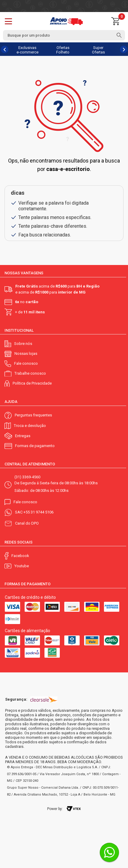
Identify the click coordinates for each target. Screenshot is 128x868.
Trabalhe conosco (30, 373)
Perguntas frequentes (33, 415)
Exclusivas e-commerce (27, 50)
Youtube (22, 566)
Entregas (23, 436)
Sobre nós (23, 344)
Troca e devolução (30, 426)
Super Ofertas (98, 50)
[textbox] (64, 35)
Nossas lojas (26, 353)
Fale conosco (26, 363)
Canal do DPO (27, 523)
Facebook (20, 556)
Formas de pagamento (35, 446)
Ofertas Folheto (63, 50)
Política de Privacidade (32, 383)
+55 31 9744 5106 (38, 512)
